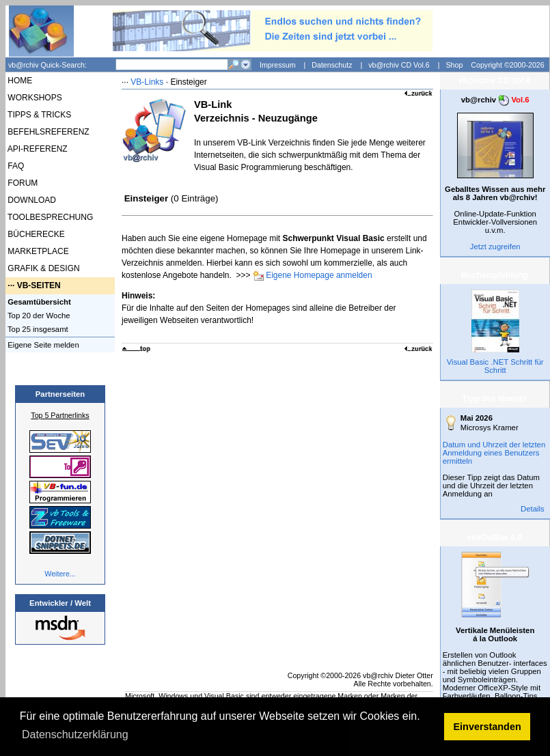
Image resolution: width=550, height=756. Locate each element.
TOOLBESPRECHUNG (49, 217)
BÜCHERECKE (35, 234)
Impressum (278, 65)
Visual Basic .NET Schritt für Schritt (495, 366)
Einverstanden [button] (487, 727)
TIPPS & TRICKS (38, 115)
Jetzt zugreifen (495, 247)
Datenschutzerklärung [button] (75, 734)
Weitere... (60, 574)
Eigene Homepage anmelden (319, 275)
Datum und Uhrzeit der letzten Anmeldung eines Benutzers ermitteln (494, 453)
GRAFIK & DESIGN (43, 268)
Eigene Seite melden (42, 345)
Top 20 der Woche (38, 316)
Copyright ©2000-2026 (507, 65)
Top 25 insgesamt (37, 329)
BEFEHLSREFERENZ (47, 132)
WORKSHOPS (34, 98)
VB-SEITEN (39, 285)
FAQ (15, 166)
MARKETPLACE (37, 251)
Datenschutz (332, 65)
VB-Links (147, 82)
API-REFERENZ (37, 149)
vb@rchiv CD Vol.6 (399, 65)
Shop (454, 65)
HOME (19, 81)
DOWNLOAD (31, 200)
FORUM (22, 183)
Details (533, 509)
